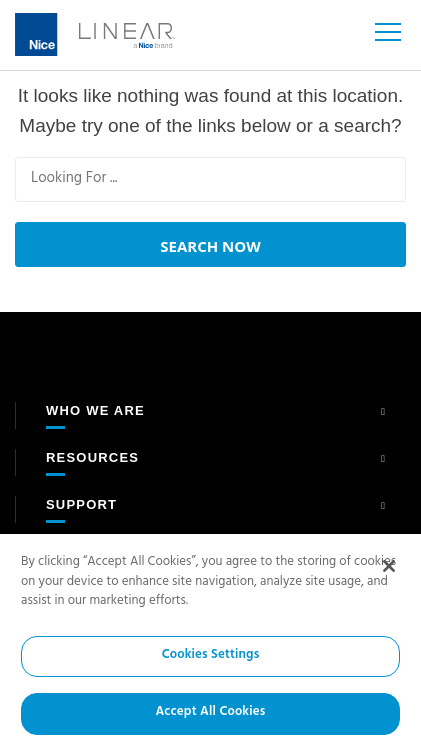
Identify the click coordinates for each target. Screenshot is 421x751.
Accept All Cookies (210, 714)
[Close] (389, 566)
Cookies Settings (211, 656)
